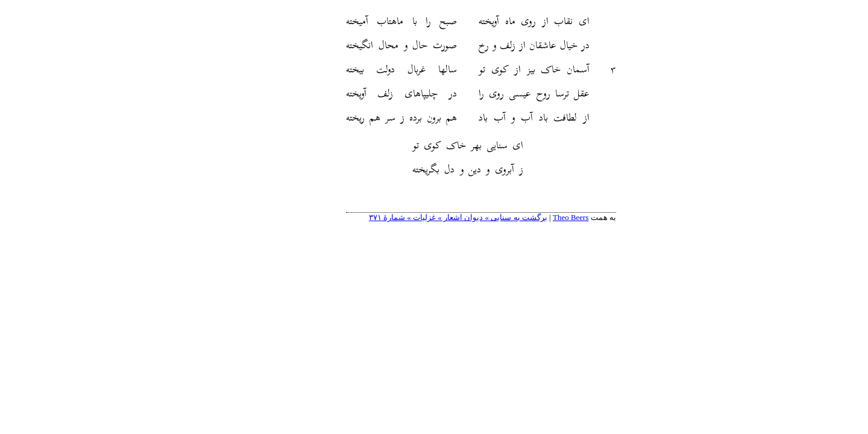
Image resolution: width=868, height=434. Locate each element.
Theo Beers (524, 217)
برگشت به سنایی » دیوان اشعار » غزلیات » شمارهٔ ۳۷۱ (411, 217)
